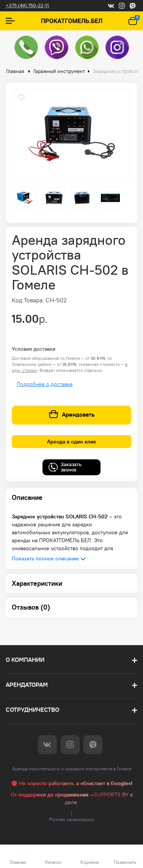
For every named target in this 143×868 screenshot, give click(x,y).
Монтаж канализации (71, 819)
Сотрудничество (32, 710)
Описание (27, 497)
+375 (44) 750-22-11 (27, 5)
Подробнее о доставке (45, 384)
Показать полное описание (45, 558)
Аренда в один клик (71, 442)
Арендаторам (27, 685)
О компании (25, 660)
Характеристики (37, 583)
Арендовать (72, 415)
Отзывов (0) (31, 607)
